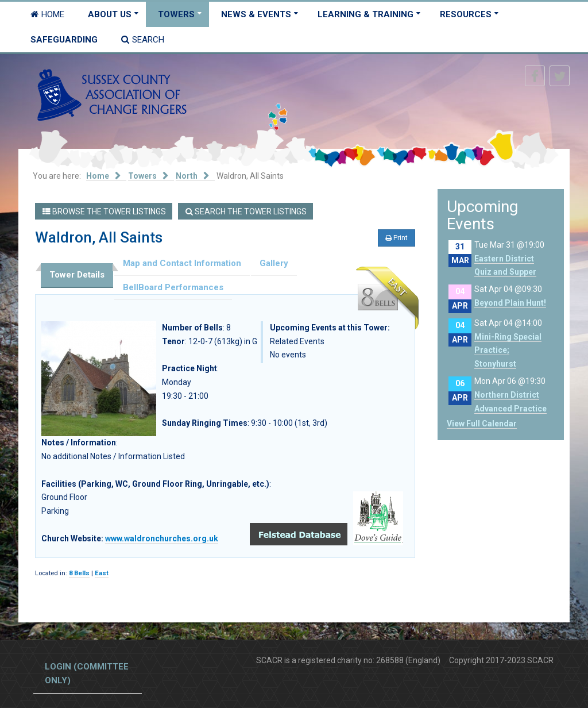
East (102, 573)
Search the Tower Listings (246, 211)
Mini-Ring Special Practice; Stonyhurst (508, 351)
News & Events (256, 14)
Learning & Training (365, 14)
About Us (110, 14)
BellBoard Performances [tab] (173, 287)
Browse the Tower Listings (104, 211)
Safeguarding (64, 40)
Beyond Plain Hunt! (510, 303)
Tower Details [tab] (77, 275)
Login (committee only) (87, 674)
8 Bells (79, 573)
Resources (466, 14)
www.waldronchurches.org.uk (162, 538)
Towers (176, 14)
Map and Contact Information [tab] (182, 263)
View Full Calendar (482, 424)
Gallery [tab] (274, 263)
